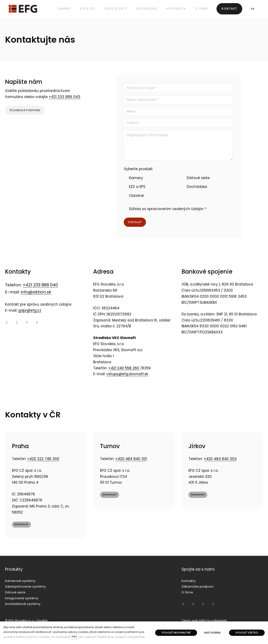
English (43, 620)
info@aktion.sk (36, 292)
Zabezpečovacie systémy (25, 586)
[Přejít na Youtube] (17, 323)
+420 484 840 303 (220, 459)
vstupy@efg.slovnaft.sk (127, 374)
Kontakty (189, 581)
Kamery (136, 178)
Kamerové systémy (20, 581)
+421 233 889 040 (40, 285)
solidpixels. (219, 620)
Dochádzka (197, 187)
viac (74, 636)
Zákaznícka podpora (197, 586)
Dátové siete (198, 178)
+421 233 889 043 (64, 97)
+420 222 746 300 (43, 459)
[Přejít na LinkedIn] (37, 323)
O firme (187, 592)
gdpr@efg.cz (30, 311)
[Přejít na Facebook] (7, 323)
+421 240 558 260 (124, 368)
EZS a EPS (137, 187)
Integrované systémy (22, 598)
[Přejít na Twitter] (27, 323)
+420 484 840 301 (131, 459)
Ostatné (136, 196)
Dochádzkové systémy (23, 604)
